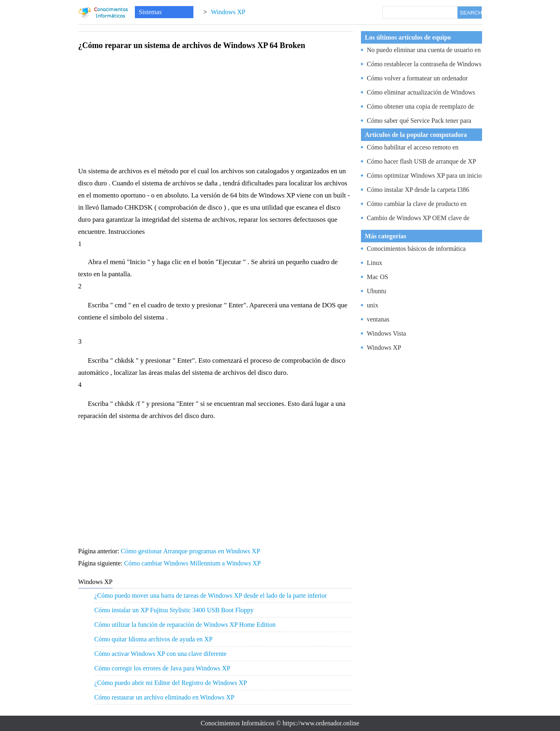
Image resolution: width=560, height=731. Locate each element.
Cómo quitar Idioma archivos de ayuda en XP (154, 639)
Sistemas (150, 12)
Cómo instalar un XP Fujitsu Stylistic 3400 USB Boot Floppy (174, 610)
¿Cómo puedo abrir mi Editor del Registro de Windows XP (171, 683)
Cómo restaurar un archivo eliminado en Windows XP (165, 697)
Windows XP (228, 12)
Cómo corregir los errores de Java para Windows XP (163, 668)
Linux (375, 263)
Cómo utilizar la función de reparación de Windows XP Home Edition (185, 625)
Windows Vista (387, 333)
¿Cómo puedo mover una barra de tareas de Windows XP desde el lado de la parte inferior (211, 596)
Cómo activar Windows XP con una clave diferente (161, 654)
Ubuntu (377, 291)
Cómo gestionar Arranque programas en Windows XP (191, 551)
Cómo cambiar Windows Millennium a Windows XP (193, 563)
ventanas (378, 319)
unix (373, 305)
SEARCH (471, 13)
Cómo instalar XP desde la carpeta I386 (418, 190)
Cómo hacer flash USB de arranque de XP (422, 161)
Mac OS (378, 277)
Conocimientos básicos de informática (416, 249)
